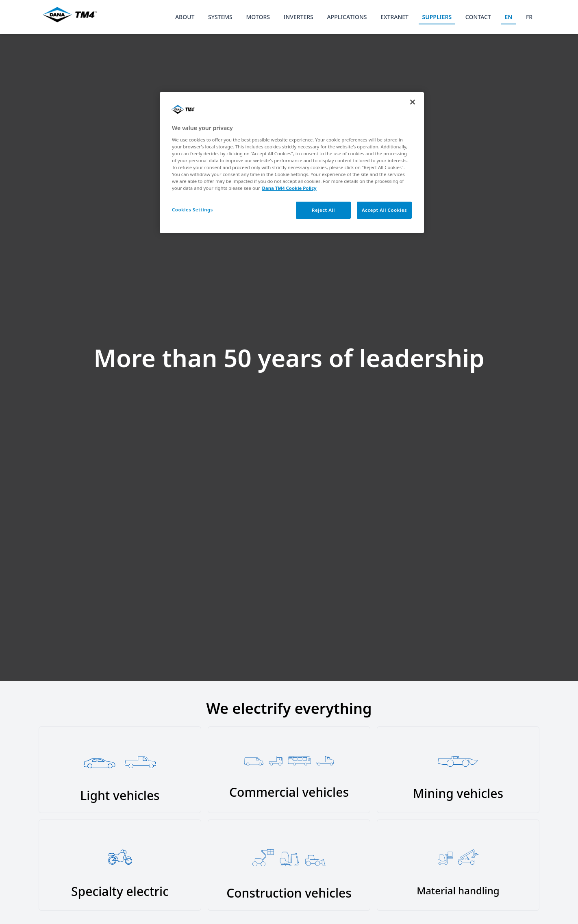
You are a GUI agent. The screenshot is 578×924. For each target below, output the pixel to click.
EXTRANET (394, 17)
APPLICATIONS (347, 17)
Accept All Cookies (384, 210)
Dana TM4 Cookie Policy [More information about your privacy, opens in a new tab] (289, 188)
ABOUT (185, 17)
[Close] (413, 102)
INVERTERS (299, 17)
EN (508, 17)
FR (529, 17)
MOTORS (258, 17)
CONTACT (478, 17)
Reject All (323, 210)
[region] (292, 163)
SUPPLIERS (437, 17)
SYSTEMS (220, 17)
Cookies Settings (192, 210)
